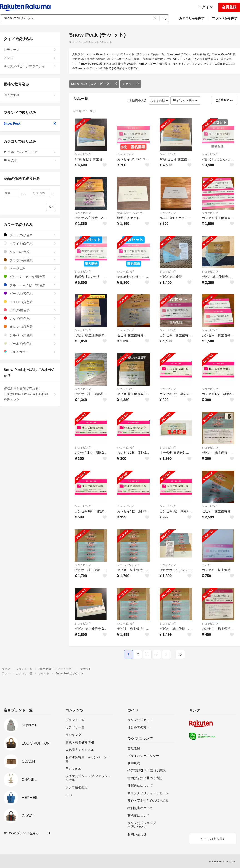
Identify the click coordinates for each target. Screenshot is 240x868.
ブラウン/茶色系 (30, 260)
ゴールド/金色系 (30, 344)
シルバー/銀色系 (30, 335)
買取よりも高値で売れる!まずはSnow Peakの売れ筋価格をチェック (30, 394)
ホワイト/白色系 (30, 243)
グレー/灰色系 (30, 252)
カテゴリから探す (192, 18)
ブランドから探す (225, 18)
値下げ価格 (30, 95)
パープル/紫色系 (30, 293)
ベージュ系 (30, 268)
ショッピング (83, 154)
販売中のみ (137, 100)
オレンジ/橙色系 (30, 327)
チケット (131, 84)
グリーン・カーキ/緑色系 (30, 277)
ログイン (205, 7)
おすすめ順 (159, 100)
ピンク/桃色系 (30, 310)
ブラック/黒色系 (30, 235)
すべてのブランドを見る (21, 833)
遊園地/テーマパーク (130, 213)
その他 (206, 565)
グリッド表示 (185, 100)
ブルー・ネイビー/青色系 (30, 285)
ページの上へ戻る (213, 839)
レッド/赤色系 (30, 318)
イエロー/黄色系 (30, 302)
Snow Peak (30, 123)
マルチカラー (30, 352)
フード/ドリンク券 (128, 565)
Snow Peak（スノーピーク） (94, 84)
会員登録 (229, 7)
